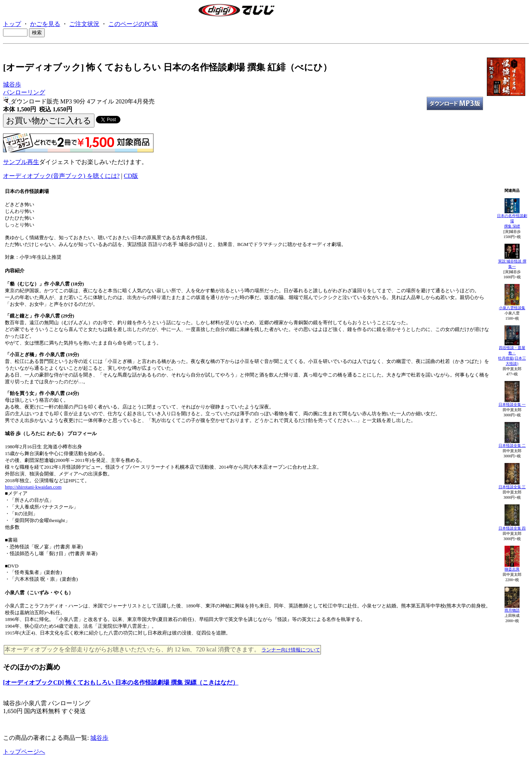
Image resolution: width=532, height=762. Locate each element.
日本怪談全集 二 (512, 446)
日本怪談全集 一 (512, 405)
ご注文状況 (84, 24)
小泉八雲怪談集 (512, 308)
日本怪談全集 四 (512, 528)
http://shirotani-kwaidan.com (33, 487)
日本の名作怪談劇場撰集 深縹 (512, 221)
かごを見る (45, 24)
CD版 (131, 176)
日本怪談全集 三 (512, 487)
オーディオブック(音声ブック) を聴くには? (61, 176)
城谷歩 (12, 84)
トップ (12, 24)
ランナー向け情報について (291, 650)
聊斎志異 (512, 569)
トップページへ (24, 752)
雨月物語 (512, 610)
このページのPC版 (133, 24)
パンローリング (24, 92)
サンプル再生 (21, 162)
